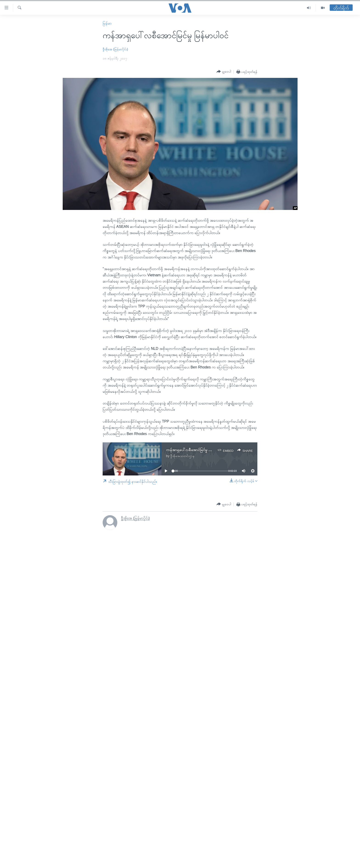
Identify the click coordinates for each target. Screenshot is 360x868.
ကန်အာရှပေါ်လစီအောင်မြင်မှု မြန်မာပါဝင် (195, 450)
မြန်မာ (107, 23)
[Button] (224, 72)
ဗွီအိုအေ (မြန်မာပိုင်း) (115, 49)
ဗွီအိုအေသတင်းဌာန (182, 456)
